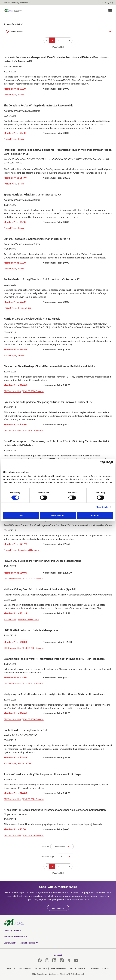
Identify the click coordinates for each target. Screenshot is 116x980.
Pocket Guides (25, 308)
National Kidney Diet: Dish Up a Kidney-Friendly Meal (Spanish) (40, 589)
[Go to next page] (69, 40)
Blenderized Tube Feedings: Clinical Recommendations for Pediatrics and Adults (49, 366)
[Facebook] (40, 960)
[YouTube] (76, 960)
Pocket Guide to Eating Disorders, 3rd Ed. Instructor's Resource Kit (42, 279)
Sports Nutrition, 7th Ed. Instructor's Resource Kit (32, 194)
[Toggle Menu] (110, 11)
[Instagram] (47, 960)
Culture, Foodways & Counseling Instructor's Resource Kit (37, 239)
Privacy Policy (41, 968)
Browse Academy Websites (16, 3)
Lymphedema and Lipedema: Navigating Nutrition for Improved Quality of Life (48, 402)
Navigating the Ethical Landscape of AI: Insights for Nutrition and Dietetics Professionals (54, 694)
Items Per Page (48, 856)
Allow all (95, 515)
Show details (102, 507)
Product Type (10, 95)
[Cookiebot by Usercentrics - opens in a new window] (102, 463)
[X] (69, 960)
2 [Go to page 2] (58, 40)
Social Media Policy (58, 968)
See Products (58, 908)
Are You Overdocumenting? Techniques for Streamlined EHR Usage (42, 774)
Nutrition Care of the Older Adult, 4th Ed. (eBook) (32, 319)
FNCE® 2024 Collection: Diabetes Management (31, 630)
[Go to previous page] (47, 40)
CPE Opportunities (12, 391)
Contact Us (10, 968)
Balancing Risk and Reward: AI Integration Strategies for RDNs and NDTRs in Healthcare (54, 659)
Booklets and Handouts (29, 550)
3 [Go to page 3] (64, 40)
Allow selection (58, 515)
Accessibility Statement (101, 968)
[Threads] (62, 960)
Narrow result (17, 31)
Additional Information (14, 936)
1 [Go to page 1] (52, 40)
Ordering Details (11, 930)
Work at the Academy (79, 968)
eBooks (21, 355)
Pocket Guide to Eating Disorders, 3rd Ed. (27, 730)
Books (21, 95)
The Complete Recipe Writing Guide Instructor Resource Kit (38, 105)
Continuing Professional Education (20, 943)
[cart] (107, 3)
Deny (21, 515)
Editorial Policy (25, 968)
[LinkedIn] (54, 960)
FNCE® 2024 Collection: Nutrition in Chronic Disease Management (42, 561)
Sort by (46, 846)
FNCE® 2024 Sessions (33, 391)
